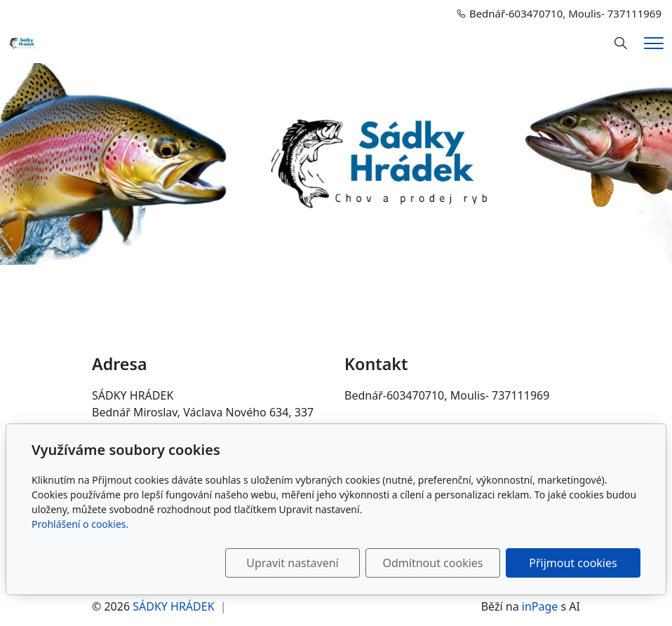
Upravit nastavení (292, 563)
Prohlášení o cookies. (80, 524)
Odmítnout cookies (433, 563)
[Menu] (654, 43)
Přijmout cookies (573, 563)
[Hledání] (621, 43)
